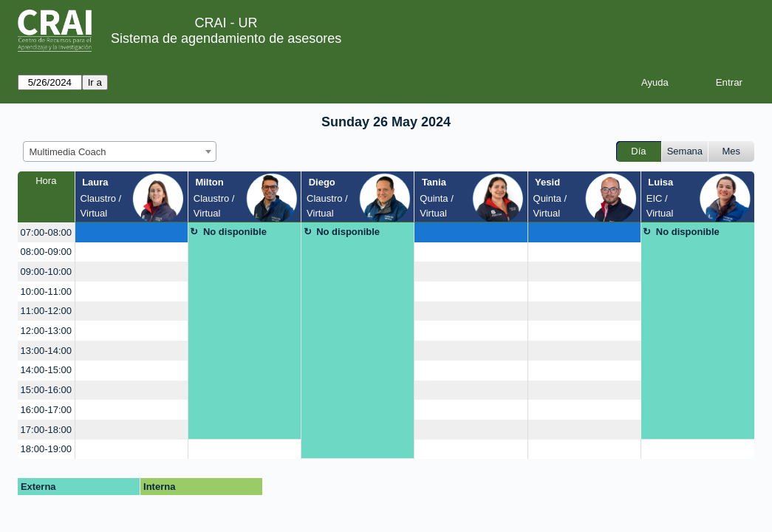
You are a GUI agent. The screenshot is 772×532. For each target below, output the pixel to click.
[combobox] (120, 151)
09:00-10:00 (46, 272)
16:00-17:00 (46, 410)
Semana (685, 151)
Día (638, 151)
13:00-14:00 (46, 351)
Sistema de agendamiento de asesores (226, 38)
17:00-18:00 (46, 430)
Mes (732, 151)
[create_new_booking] (131, 232)
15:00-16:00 (46, 390)
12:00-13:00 (46, 331)
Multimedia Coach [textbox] (68, 152)
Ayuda (655, 82)
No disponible (235, 232)
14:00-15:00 (46, 370)
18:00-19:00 (46, 449)
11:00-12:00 (46, 311)
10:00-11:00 (46, 291)
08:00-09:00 (46, 252)
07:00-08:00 (46, 232)
